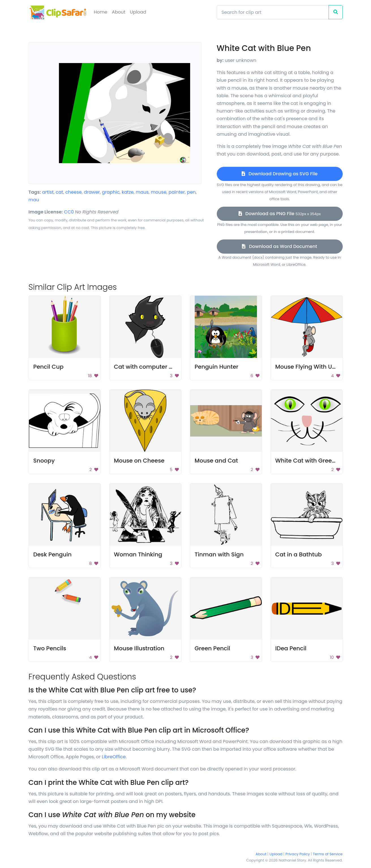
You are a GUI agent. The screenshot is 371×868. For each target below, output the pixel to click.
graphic (111, 192)
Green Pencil (213, 648)
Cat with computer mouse (151, 367)
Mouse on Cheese (139, 461)
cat (59, 192)
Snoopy (44, 461)
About (119, 12)
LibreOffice (114, 757)
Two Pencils (50, 648)
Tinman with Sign (219, 554)
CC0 (69, 212)
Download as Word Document (279, 246)
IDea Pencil (291, 648)
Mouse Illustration (139, 648)
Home (101, 12)
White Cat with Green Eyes (313, 461)
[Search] (273, 12)
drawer (92, 192)
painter (177, 192)
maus (142, 192)
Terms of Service (328, 854)
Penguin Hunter (217, 367)
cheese (74, 192)
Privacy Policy (298, 854)
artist (48, 192)
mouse (159, 192)
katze (128, 192)
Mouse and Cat (216, 461)
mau (34, 200)
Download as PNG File (280, 214)
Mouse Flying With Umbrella (315, 367)
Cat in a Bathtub (299, 554)
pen (191, 192)
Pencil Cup (49, 367)
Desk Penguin (53, 554)
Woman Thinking (138, 554)
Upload (138, 12)
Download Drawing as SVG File (280, 174)
